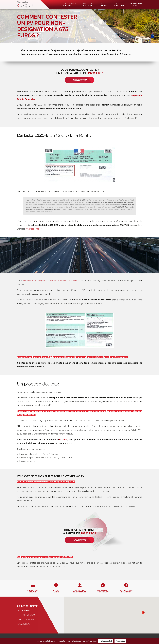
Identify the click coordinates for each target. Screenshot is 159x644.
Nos (119, 5)
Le (104, 5)
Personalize (120, 641)
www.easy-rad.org (34, 229)
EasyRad (63, 440)
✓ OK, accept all (106, 641)
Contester (80, 80)
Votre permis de (69, 5)
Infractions (88, 5)
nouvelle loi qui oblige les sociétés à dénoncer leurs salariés (52, 281)
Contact (136, 5)
